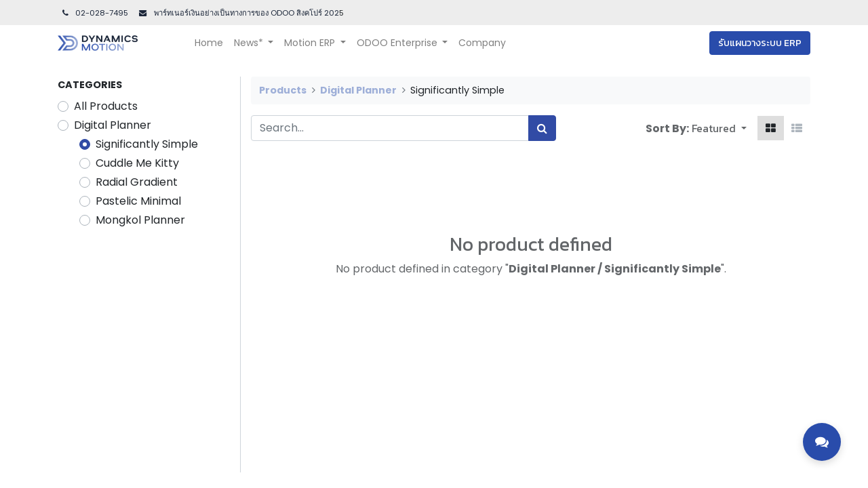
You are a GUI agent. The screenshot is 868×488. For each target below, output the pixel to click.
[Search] (542, 128)
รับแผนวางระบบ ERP (760, 43)
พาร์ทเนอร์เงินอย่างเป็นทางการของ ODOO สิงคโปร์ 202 (245, 13)
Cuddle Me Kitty (137, 163)
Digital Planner (113, 125)
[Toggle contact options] (822, 442)
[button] (719, 128)
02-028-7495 (94, 13)
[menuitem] (209, 43)
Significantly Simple (147, 144)
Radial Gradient (137, 182)
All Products (106, 106)
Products (283, 90)
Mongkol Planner (140, 220)
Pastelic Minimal (138, 201)
